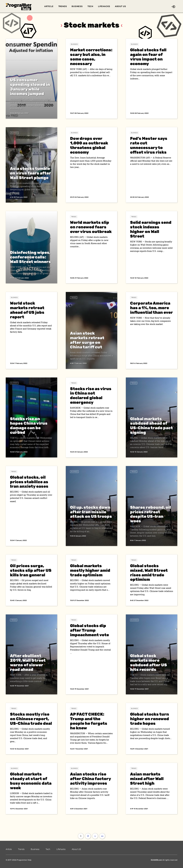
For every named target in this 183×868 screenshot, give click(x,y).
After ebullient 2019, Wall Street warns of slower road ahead (28, 663)
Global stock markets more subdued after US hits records (149, 663)
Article (49, 6)
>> (102, 836)
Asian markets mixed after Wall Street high (147, 779)
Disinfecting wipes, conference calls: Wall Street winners (30, 257)
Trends (63, 6)
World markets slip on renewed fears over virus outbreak (91, 227)
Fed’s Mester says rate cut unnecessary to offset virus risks (149, 145)
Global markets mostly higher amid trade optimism (90, 570)
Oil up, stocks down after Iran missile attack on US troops (91, 512)
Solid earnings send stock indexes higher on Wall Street (151, 229)
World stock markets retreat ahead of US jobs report (27, 310)
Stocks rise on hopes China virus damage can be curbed (29, 426)
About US (120, 6)
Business (77, 6)
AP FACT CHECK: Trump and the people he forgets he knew (89, 721)
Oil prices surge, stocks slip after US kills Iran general (31, 570)
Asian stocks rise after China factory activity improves (90, 779)
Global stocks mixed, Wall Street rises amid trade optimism (149, 573)
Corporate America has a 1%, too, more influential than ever (151, 308)
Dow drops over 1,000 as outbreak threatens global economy (89, 145)
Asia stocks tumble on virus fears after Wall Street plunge (31, 173)
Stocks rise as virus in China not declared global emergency (91, 396)
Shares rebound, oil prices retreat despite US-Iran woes (150, 514)
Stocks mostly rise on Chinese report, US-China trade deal (31, 719)
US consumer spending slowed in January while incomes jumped (30, 87)
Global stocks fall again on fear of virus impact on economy (148, 57)
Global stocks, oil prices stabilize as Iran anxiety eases (29, 482)
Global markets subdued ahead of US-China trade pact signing (151, 426)
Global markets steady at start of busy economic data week (31, 781)
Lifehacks (104, 6)
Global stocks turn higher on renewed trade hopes (150, 719)
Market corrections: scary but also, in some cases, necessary (91, 57)
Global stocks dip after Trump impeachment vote (89, 630)
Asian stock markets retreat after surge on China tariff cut (87, 340)
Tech (90, 6)
